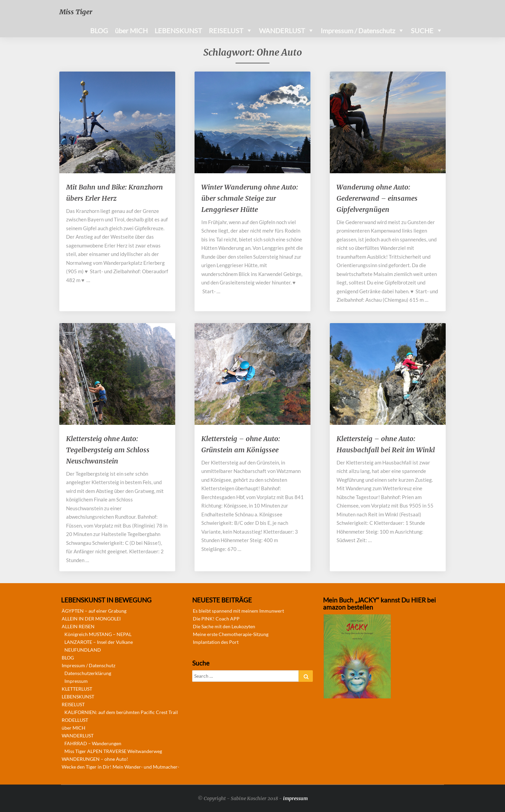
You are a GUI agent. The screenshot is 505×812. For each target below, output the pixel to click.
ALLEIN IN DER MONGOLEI (91, 619)
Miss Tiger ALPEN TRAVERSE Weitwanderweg (113, 751)
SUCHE (422, 31)
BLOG (99, 31)
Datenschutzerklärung (88, 673)
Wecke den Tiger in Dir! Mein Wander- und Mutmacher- (120, 767)
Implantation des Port (216, 642)
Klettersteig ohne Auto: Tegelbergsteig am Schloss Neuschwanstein (108, 450)
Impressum (76, 681)
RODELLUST (75, 720)
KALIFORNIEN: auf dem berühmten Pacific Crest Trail (121, 712)
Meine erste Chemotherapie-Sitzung (231, 634)
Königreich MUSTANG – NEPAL (98, 634)
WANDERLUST (282, 31)
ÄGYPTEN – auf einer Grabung (94, 611)
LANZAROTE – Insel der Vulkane (99, 642)
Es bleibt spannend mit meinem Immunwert (238, 611)
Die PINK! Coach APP (216, 619)
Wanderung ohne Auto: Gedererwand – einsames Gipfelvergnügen (377, 198)
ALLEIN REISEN (78, 626)
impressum (295, 798)
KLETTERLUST (77, 689)
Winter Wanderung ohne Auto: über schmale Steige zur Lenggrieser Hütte (250, 198)
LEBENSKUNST (178, 31)
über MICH (131, 31)
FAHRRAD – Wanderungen (93, 743)
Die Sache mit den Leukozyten (224, 626)
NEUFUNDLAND (83, 650)
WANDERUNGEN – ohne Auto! (95, 759)
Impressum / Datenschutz (358, 31)
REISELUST (226, 31)
